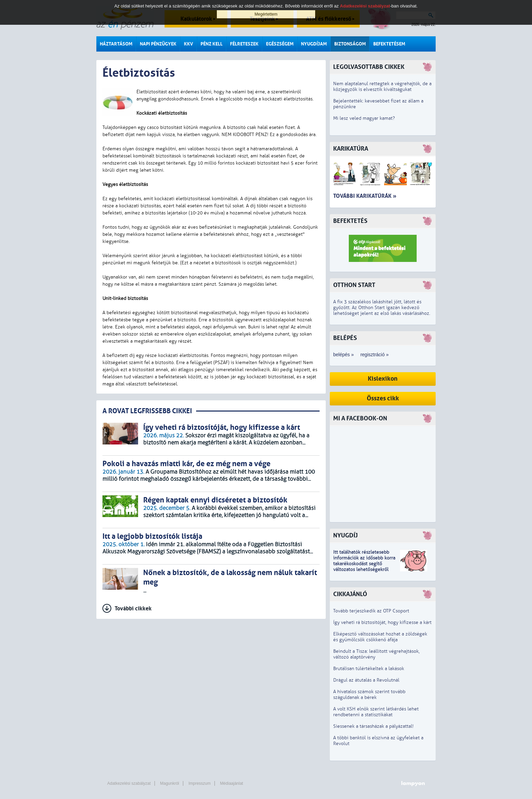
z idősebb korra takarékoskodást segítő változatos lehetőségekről (364, 564)
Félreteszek (244, 44)
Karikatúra (351, 149)
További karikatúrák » (365, 196)
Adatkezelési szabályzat (129, 783)
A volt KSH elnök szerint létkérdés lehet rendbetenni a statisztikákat (376, 712)
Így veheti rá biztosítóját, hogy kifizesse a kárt (382, 622)
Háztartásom (116, 44)
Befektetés (350, 221)
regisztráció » (374, 355)
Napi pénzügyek (158, 44)
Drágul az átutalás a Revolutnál (366, 680)
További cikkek (133, 608)
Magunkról (170, 783)
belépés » (344, 355)
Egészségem (280, 44)
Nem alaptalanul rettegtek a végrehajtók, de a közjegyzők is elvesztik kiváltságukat (382, 87)
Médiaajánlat (231, 783)
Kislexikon (383, 379)
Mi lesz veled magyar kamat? (364, 118)
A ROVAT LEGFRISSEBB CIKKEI (147, 411)
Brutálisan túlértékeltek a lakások (369, 669)
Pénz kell (212, 44)
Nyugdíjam (314, 44)
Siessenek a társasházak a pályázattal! (373, 726)
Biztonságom (350, 44)
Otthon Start (354, 285)
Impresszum (199, 783)
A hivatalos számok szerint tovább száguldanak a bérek (369, 695)
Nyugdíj (345, 536)
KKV (188, 44)
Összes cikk (383, 398)
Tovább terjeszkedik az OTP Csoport (371, 611)
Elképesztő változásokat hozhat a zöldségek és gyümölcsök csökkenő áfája (380, 637)
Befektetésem (389, 44)
